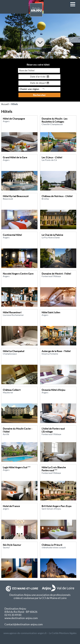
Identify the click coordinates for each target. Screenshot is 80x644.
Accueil (5, 104)
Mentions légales (68, 633)
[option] (40, 36)
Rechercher (39, 95)
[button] (73, 4)
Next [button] (74, 36)
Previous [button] (6, 36)
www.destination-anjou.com (21, 618)
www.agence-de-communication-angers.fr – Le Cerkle (31, 633)
